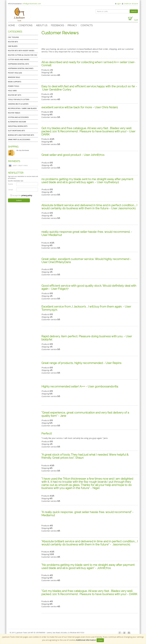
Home (12, 25)
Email (11, 190)
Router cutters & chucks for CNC (23, 55)
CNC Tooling (13, 37)
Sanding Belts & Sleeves (18, 104)
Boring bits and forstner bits (21, 135)
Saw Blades (13, 46)
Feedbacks (57, 25)
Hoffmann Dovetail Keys (18, 64)
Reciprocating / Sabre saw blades (22, 108)
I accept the (21, 195)
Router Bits (13, 42)
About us (42, 25)
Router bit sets (15, 95)
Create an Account (130, 4)
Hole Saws (12, 91)
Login (118, 4)
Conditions (25, 25)
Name (11, 184)
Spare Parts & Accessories (19, 139)
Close (100, 640)
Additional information (86, 640)
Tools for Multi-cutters (19, 99)
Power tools (14, 86)
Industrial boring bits (18, 126)
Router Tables (14, 113)
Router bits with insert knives (21, 51)
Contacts (87, 25)
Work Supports (15, 82)
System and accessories (18, 117)
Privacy (72, 25)
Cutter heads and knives (19, 59)
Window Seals (14, 77)
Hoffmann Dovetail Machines (21, 68)
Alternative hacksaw (17, 122)
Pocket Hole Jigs (15, 73)
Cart (133, 19)
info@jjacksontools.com (32, 4)
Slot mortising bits (16, 131)
